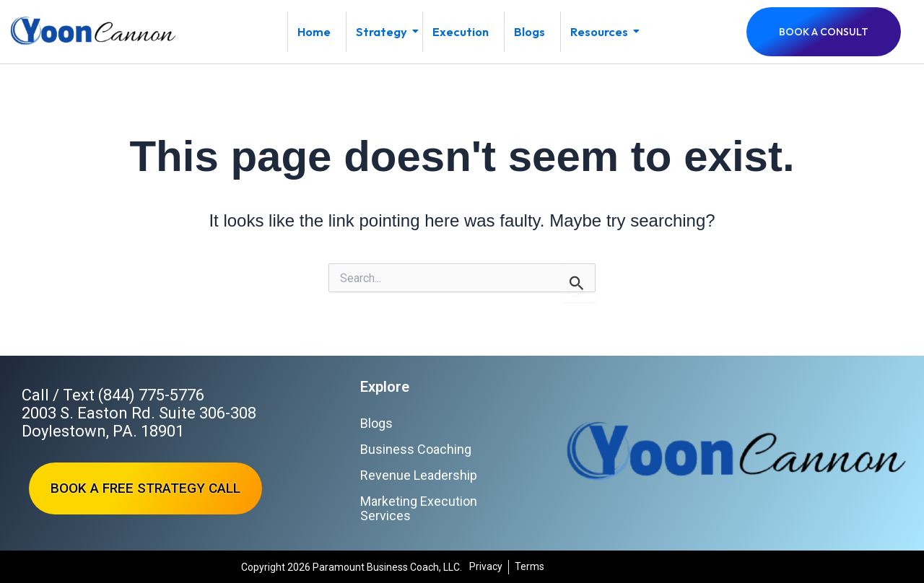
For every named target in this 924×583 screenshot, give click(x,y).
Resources (604, 31)
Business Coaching (416, 449)
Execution (461, 31)
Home (314, 31)
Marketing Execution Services (419, 508)
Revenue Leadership (419, 475)
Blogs (529, 31)
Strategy (386, 31)
